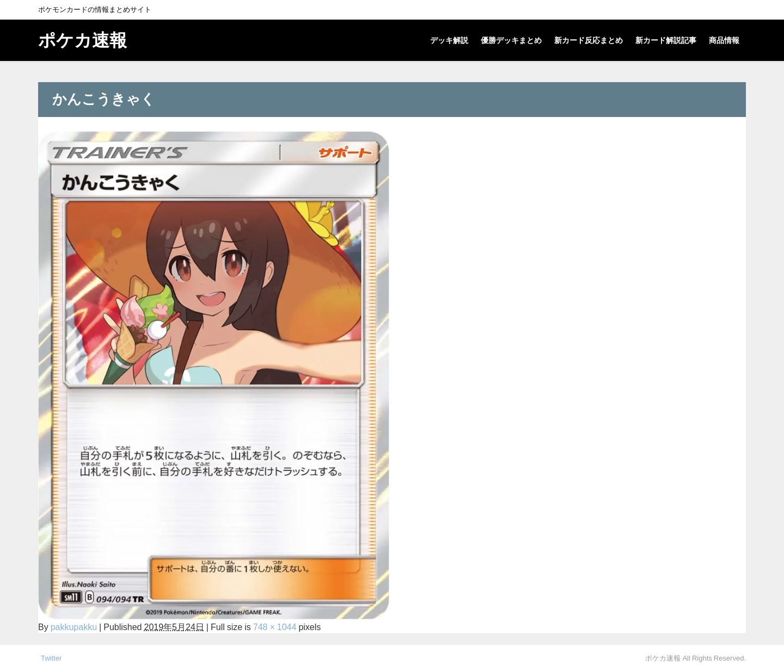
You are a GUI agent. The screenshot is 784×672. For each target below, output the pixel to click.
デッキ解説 (449, 40)
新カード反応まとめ (589, 40)
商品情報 (724, 40)
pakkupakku (74, 627)
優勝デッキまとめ (511, 40)
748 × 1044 (275, 627)
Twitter (51, 658)
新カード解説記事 (666, 40)
